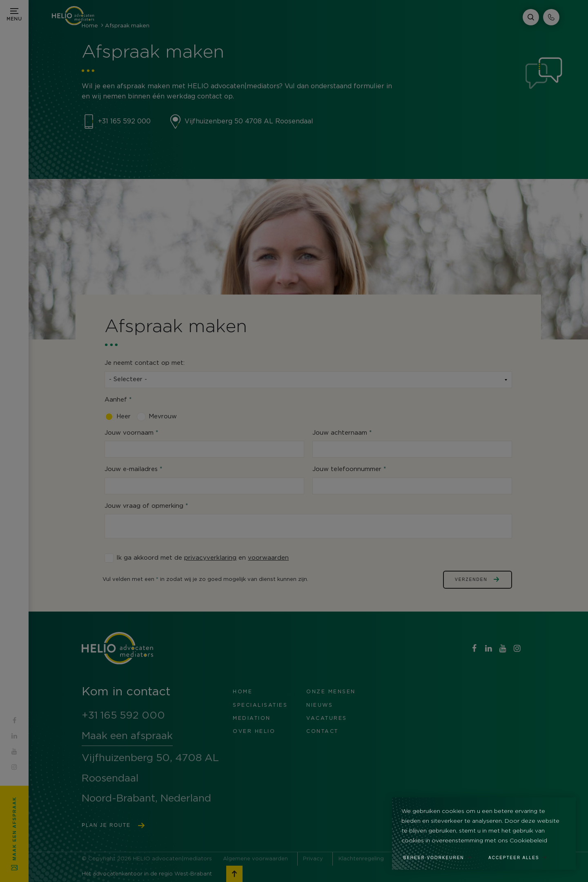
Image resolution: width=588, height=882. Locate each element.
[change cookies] (442, 855)
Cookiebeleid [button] (528, 841)
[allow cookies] (522, 855)
